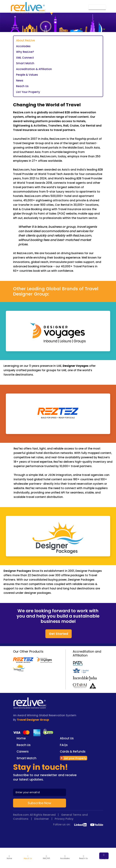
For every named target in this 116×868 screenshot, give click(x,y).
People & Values (27, 75)
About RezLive (25, 40)
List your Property (73, 758)
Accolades (23, 46)
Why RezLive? (25, 52)
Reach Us (22, 86)
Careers (23, 751)
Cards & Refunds (73, 751)
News (20, 81)
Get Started (59, 634)
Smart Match (25, 63)
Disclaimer (42, 819)
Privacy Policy (64, 819)
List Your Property (28, 92)
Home (21, 738)
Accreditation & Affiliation (34, 69)
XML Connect (25, 58)
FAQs (64, 745)
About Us (67, 738)
